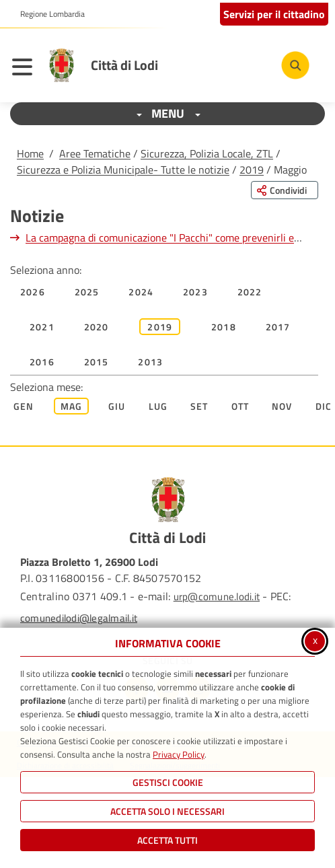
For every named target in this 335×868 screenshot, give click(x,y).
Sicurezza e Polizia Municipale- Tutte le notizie (123, 170)
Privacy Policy (179, 754)
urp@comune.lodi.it (217, 596)
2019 (252, 170)
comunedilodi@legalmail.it (79, 618)
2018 (224, 327)
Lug (158, 406)
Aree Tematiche (95, 153)
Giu (117, 406)
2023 (195, 292)
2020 (97, 327)
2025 (87, 292)
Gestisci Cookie (168, 782)
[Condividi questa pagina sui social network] (285, 190)
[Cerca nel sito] (295, 65)
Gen (24, 406)
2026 (33, 292)
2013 (150, 362)
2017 (278, 327)
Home (30, 153)
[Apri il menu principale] (26, 69)
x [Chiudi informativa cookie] (315, 640)
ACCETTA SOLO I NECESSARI (167, 811)
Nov (282, 406)
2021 (42, 327)
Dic (324, 406)
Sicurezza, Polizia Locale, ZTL (207, 153)
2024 (141, 292)
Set (199, 406)
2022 (250, 292)
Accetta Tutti (167, 840)
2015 (97, 362)
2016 (42, 362)
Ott (240, 406)
